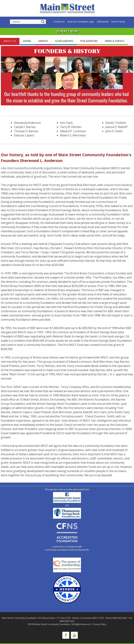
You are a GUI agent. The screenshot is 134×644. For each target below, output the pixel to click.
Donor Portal (118, 22)
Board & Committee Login (81, 22)
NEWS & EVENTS (115, 41)
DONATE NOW (67, 31)
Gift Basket (103, 22)
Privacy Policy (99, 624)
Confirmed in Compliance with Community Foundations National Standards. (67, 548)
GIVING (27, 41)
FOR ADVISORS (89, 41)
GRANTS (43, 41)
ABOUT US (10, 41)
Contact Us (59, 22)
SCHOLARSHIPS (64, 41)
